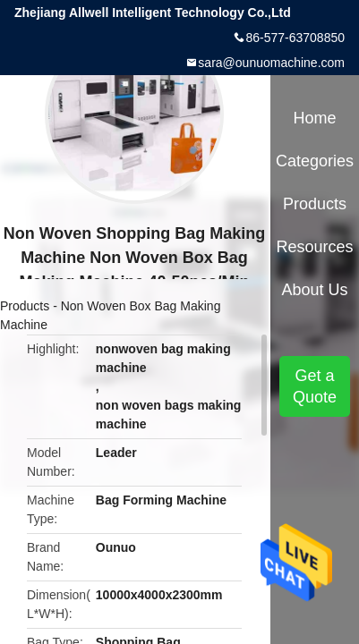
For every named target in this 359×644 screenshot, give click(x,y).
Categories (315, 161)
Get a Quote (315, 386)
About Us (315, 290)
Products (25, 306)
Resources (315, 247)
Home (315, 118)
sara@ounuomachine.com (271, 63)
